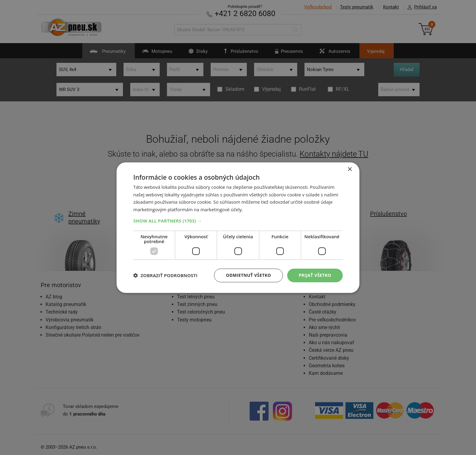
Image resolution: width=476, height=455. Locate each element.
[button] (238, 221)
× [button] (350, 169)
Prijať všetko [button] (315, 275)
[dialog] (238, 227)
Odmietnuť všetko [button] (248, 275)
